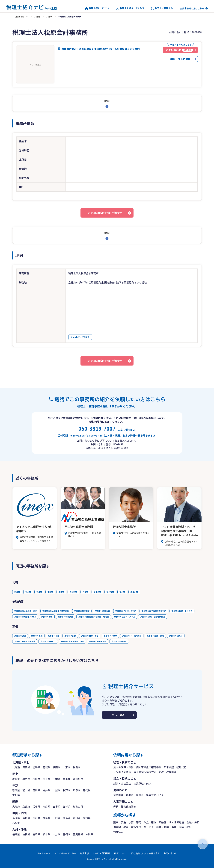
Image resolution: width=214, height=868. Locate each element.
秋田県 (56, 767)
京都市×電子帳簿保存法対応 (154, 611)
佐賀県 (26, 834)
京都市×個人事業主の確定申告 (56, 611)
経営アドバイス (155, 795)
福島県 (77, 767)
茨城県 (16, 779)
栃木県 (26, 779)
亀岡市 (50, 592)
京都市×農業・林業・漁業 (72, 641)
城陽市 (61, 592)
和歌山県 (78, 806)
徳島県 (67, 818)
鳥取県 (16, 818)
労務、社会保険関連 (125, 806)
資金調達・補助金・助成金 (128, 795)
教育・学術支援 (132, 827)
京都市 (49, 16)
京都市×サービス (48, 641)
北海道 (16, 767)
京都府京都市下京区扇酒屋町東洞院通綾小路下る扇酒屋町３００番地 (101, 49)
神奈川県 (78, 779)
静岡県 (87, 790)
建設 (116, 822)
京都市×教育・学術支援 (25, 641)
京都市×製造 (37, 636)
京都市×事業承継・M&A (25, 617)
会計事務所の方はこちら (192, 8)
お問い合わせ (170, 853)
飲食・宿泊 (150, 822)
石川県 (36, 790)
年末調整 (169, 767)
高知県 (16, 823)
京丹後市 (110, 592)
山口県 (56, 818)
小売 (131, 822)
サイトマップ (44, 853)
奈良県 (46, 806)
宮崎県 (67, 834)
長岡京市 (73, 592)
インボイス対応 (122, 772)
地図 (107, 101)
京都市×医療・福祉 (98, 641)
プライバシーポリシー (65, 853)
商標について (121, 853)
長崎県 (36, 834)
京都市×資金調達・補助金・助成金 (94, 617)
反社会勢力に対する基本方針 (146, 853)
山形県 (67, 767)
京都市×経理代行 (102, 611)
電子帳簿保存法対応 (145, 772)
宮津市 (39, 592)
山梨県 (56, 790)
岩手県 (36, 767)
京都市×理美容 (176, 636)
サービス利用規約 (101, 853)
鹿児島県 (78, 834)
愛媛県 (87, 818)
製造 (123, 822)
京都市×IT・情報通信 (132, 636)
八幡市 (85, 592)
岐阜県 (77, 790)
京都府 (37, 16)
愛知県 (16, 795)
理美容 (117, 827)
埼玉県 (46, 779)
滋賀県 (67, 806)
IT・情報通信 (176, 822)
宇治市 (28, 592)
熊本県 (46, 834)
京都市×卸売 (70, 636)
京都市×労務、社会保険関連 (153, 617)
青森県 (26, 767)
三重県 (56, 806)
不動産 (163, 822)
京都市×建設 (20, 636)
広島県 (46, 818)
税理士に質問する (162, 8)
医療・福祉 (185, 827)
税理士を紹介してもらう (130, 8)
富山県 (26, 790)
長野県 (67, 790)
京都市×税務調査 (65, 617)
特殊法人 (118, 832)
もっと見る (118, 715)
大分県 (56, 834)
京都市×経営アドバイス (125, 617)
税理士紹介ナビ (21, 16)
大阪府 (16, 806)
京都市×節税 (47, 617)
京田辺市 (97, 592)
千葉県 (56, 779)
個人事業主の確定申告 (149, 767)
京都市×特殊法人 (119, 641)
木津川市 (134, 592)
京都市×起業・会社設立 (182, 611)
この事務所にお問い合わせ (105, 213)
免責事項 (84, 853)
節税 (161, 772)
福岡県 (16, 834)
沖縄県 (89, 834)
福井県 (46, 790)
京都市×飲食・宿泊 (90, 636)
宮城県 (46, 767)
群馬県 (36, 779)
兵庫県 (36, 806)
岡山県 (36, 818)
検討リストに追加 (180, 59)
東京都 (67, 779)
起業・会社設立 (122, 783)
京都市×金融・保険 (155, 636)
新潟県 (16, 790)
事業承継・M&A (142, 783)
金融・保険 (193, 822)
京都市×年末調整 (82, 611)
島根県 (26, 818)
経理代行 (181, 767)
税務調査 (171, 772)
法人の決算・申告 (123, 767)
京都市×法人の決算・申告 (26, 611)
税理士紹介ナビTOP (97, 8)
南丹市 (122, 592)
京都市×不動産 (110, 636)
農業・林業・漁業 (166, 827)
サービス (149, 827)
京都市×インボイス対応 (126, 611)
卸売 (139, 822)
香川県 (77, 818)
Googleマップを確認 (80, 337)
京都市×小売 (53, 636)
